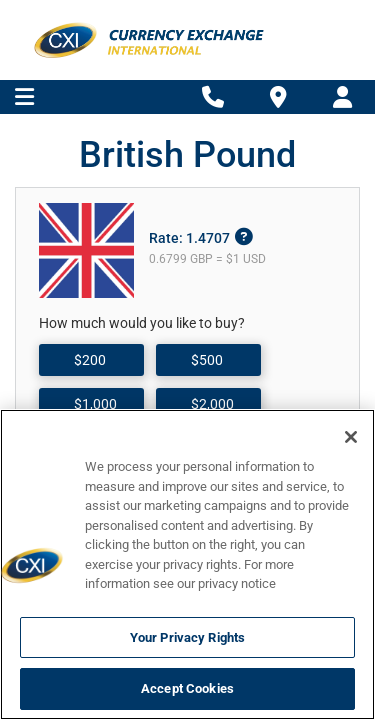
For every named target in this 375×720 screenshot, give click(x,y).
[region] (187, 564)
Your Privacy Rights (187, 637)
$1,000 (95, 404)
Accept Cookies (187, 688)
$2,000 (212, 404)
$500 (207, 360)
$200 (90, 360)
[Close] (351, 437)
